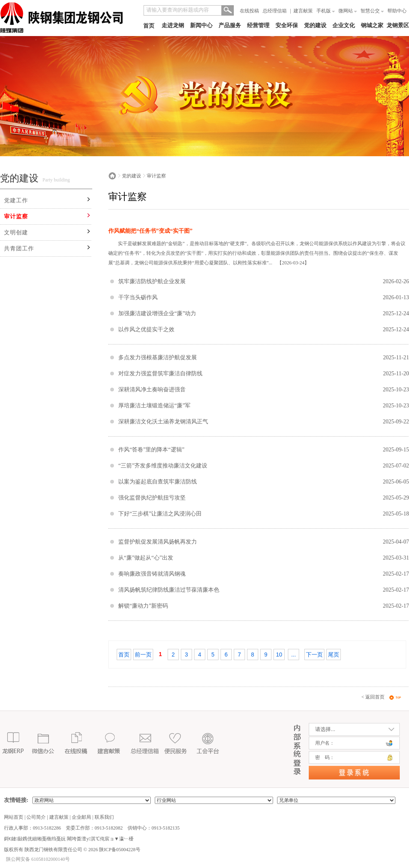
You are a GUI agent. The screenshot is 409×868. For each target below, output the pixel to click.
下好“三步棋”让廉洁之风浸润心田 (160, 514)
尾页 (334, 655)
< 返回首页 (373, 697)
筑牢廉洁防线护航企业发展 (152, 281)
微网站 (348, 11)
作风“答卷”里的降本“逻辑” (151, 450)
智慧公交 (372, 11)
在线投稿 (249, 11)
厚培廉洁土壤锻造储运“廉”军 (154, 406)
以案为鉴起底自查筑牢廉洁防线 (158, 482)
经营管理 (258, 25)
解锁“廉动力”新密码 (143, 606)
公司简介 (36, 817)
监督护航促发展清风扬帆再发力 (158, 542)
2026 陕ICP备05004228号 (114, 850)
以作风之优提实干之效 (146, 329)
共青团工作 (19, 249)
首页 (149, 26)
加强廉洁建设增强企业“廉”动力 (157, 313)
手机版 (326, 11)
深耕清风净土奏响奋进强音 (152, 390)
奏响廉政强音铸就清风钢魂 (152, 574)
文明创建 (16, 233)
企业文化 (344, 25)
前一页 (143, 655)
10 (279, 655)
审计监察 (16, 216)
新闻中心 (201, 25)
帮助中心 (397, 11)
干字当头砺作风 (138, 297)
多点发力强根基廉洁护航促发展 (158, 357)
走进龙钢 (173, 25)
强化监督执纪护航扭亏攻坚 (152, 498)
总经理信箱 (275, 11)
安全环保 (287, 25)
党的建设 (315, 25)
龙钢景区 (398, 25)
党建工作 (16, 200)
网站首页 (14, 817)
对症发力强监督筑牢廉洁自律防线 (160, 374)
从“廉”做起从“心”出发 (146, 558)
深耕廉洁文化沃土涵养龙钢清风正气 (163, 422)
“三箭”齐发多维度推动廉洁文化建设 (163, 466)
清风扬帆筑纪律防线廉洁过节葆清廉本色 (169, 590)
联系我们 (104, 817)
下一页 (314, 655)
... (294, 655)
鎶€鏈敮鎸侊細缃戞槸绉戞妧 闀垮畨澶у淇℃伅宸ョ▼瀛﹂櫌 (69, 839)
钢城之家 (372, 25)
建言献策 (303, 11)
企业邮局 (81, 817)
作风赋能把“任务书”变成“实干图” (150, 231)
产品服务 (230, 25)
